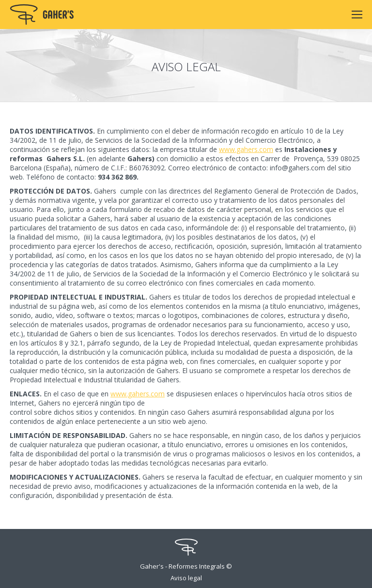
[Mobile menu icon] (357, 15)
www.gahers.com (246, 149)
